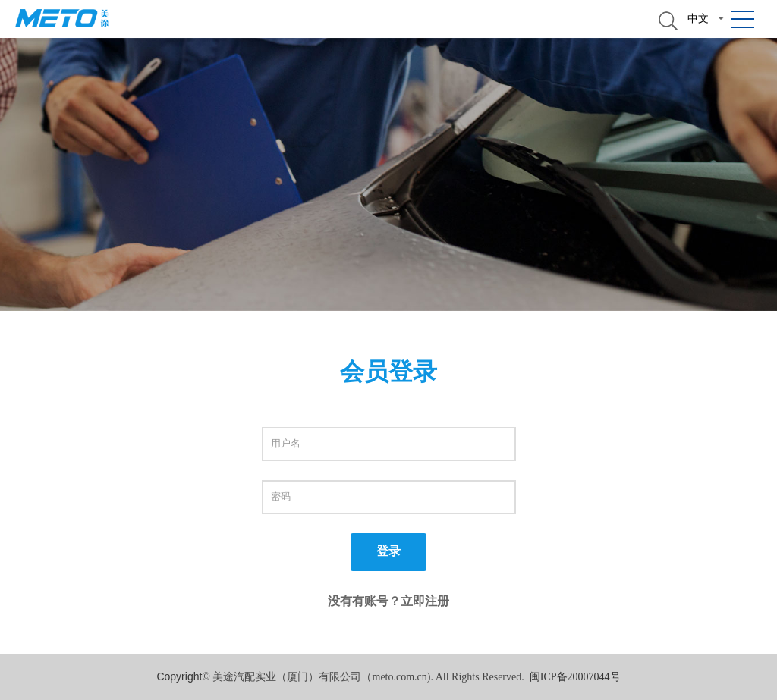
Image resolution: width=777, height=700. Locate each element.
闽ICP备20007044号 (575, 677)
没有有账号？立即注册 (388, 601)
